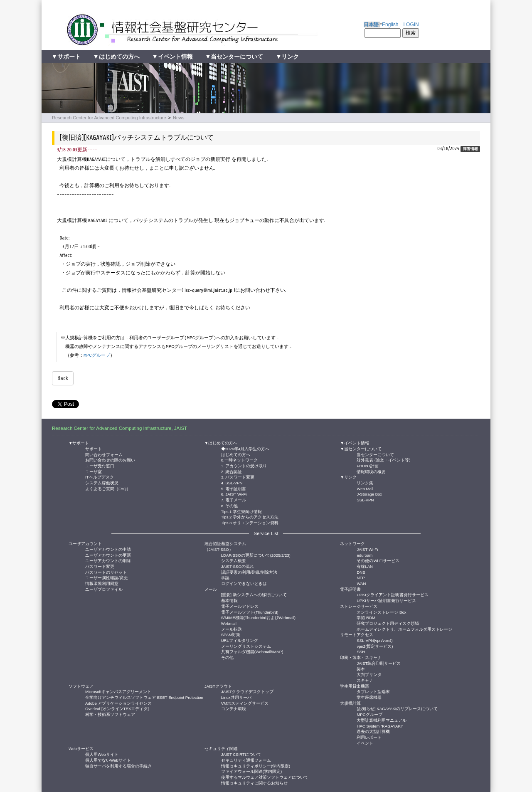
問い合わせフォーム (104, 454)
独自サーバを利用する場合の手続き (118, 766)
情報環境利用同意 (102, 583)
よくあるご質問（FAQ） (108, 488)
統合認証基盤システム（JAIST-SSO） (225, 547)
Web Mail (365, 488)
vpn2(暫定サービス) (375, 646)
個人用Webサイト (102, 754)
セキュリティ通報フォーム (246, 760)
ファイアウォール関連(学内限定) (251, 771)
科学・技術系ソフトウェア (110, 714)
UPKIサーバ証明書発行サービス (386, 600)
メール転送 (232, 629)
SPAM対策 (231, 634)
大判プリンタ (369, 674)
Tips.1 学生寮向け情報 (241, 511)
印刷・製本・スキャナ (361, 658)
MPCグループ (97, 355)
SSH (361, 651)
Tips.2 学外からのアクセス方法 (250, 517)
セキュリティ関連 (221, 749)
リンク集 (365, 482)
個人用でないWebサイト (108, 760)
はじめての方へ (236, 454)
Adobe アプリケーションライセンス (118, 703)
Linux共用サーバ (236, 697)
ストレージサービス (359, 606)
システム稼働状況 (102, 482)
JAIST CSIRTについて (241, 754)
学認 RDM (366, 617)
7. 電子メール (234, 500)
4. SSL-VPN (232, 482)
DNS (361, 572)
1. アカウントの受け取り (244, 465)
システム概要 (234, 560)
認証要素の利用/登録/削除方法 (249, 572)
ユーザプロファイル (104, 589)
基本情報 (229, 600)
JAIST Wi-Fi (367, 549)
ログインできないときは (244, 583)
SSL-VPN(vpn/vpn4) (374, 640)
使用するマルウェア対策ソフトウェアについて (265, 777)
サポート (94, 448)
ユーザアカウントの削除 (108, 560)
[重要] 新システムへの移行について (254, 594)
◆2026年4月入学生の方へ (245, 448)
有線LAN (365, 566)
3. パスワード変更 (238, 477)
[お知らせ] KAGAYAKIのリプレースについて (397, 708)
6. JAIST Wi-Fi (234, 494)
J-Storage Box (369, 494)
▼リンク (287, 57)
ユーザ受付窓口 (100, 465)
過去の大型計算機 (373, 731)
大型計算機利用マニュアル (382, 720)
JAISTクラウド (218, 686)
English (390, 25)
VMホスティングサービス (245, 703)
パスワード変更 (100, 566)
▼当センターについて (234, 57)
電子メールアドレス (240, 606)
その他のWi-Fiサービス (378, 560)
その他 (227, 657)
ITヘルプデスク (100, 477)
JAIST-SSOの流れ (238, 566)
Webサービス (81, 749)
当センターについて (375, 454)
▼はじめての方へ (116, 57)
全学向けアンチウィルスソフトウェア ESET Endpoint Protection (144, 697)
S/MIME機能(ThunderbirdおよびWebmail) (258, 617)
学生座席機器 (369, 697)
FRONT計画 (368, 465)
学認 (225, 577)
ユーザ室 (94, 471)
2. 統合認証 (232, 471)
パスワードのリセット (106, 572)
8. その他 (230, 505)
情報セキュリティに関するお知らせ (254, 783)
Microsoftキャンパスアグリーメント (118, 691)
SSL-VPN (365, 500)
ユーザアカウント (85, 544)
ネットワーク (352, 544)
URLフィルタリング (240, 640)
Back (63, 378)
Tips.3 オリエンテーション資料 (250, 522)
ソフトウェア (81, 686)
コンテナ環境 (234, 708)
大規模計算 (350, 703)
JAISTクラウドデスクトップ (247, 691)
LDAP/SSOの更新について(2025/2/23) (256, 555)
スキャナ (365, 680)
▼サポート (66, 57)
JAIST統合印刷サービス (379, 663)
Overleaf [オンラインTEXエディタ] (117, 708)
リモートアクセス (357, 635)
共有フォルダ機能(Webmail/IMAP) (252, 651)
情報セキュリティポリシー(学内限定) (256, 766)
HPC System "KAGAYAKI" (380, 726)
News (179, 118)
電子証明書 (350, 589)
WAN (361, 583)
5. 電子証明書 (234, 488)
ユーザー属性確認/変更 (107, 577)
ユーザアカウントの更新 (108, 555)
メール (211, 589)
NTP (361, 577)
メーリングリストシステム (246, 646)
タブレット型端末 (373, 691)
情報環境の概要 (371, 471)
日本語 (371, 25)
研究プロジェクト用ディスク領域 (388, 623)
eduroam (365, 555)
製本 (361, 669)
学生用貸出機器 (355, 686)
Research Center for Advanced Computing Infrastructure (109, 118)
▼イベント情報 (172, 57)
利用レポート (369, 737)
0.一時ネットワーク (239, 460)
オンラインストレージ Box (381, 612)
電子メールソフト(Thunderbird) (250, 612)
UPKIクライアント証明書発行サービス (392, 594)
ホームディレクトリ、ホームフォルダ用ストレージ (404, 629)
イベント (365, 743)
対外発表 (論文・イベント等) (383, 460)
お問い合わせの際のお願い (110, 460)
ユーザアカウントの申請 (108, 549)
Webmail (229, 623)
